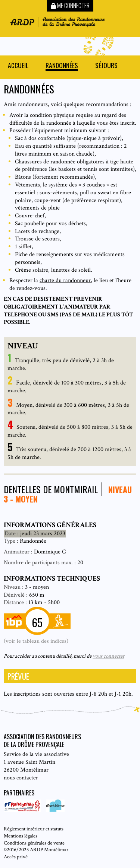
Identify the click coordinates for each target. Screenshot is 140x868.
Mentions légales (21, 836)
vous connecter (108, 656)
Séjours (106, 66)
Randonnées (62, 66)
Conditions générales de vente (34, 843)
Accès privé (16, 857)
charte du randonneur (65, 280)
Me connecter (70, 6)
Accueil (18, 66)
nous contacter (21, 778)
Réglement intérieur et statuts (34, 829)
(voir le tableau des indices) (36, 641)
